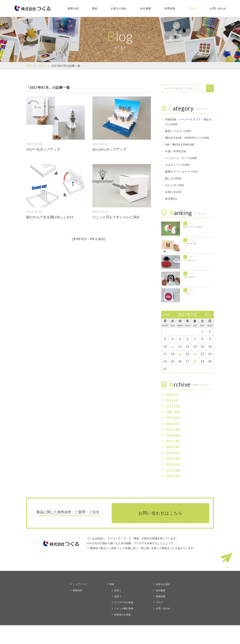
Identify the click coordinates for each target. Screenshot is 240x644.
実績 (95, 8)
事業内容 (73, 8)
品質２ (118, 615)
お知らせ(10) (173, 192)
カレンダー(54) (175, 185)
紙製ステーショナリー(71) (182, 172)
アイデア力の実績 (124, 621)
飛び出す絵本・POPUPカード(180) (187, 138)
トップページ (80, 603)
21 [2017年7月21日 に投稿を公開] (195, 373)
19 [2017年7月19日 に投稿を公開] (180, 373)
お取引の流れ (119, 8)
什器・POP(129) (176, 151)
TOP (29, 66)
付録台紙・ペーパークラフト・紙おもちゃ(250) (189, 122)
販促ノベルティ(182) (178, 131)
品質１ (118, 609)
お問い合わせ (218, 8)
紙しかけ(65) (173, 178)
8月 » (208, 333)
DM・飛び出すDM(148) (180, 145)
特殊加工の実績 (123, 633)
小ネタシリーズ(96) (177, 165)
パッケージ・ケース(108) (181, 158)
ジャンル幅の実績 (124, 627)
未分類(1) (171, 199)
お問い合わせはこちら (161, 532)
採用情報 (170, 8)
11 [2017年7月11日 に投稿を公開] (173, 365)
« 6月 (166, 333)
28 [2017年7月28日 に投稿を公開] (195, 380)
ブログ (193, 8)
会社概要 (146, 8)
